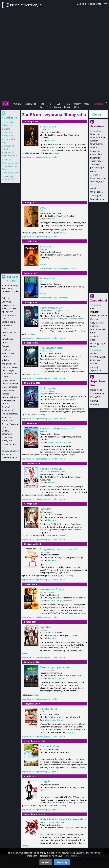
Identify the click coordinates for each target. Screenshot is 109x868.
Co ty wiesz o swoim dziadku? (58, 549)
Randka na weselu (51, 469)
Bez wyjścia (7, 302)
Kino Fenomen (97, 394)
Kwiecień (94, 319)
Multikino (95, 404)
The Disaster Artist (52, 348)
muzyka (60, 601)
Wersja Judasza (97, 199)
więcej (56, 153)
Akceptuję (62, 862)
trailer (55, 157)
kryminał (65, 319)
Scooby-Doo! (48, 278)
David (93, 188)
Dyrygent (6, 346)
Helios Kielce (96, 390)
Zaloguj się (82, 4)
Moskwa (94, 401)
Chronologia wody (99, 315)
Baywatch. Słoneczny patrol (57, 428)
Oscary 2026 (77, 105)
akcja (51, 442)
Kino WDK (95, 397)
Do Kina (42, 105)
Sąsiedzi (45, 627)
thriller (51, 219)
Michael (94, 353)
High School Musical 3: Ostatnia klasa (63, 819)
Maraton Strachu (10, 387)
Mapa (87, 104)
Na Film (49, 105)
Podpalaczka (48, 246)
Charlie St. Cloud (50, 746)
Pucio (93, 340)
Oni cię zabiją (96, 192)
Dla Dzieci (67, 105)
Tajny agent (96, 196)
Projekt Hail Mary (10, 414)
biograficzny (54, 319)
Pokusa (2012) (48, 709)
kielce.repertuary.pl (26, 5)
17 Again (45, 781)
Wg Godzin (57, 105)
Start (6, 104)
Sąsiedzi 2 (46, 509)
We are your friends (52, 589)
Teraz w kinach (12, 279)
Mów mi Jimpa (97, 181)
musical (73, 399)
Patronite (98, 104)
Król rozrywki (48, 388)
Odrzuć (46, 862)
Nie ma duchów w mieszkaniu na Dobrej (10, 166)
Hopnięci (8, 159)
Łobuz (93, 171)
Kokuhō (5, 360)
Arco (92, 308)
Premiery (17, 104)
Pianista (94, 336)
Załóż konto (95, 4)
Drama (93, 147)
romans (69, 601)
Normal (94, 363)
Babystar (95, 312)
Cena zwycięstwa (98, 178)
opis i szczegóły (43, 157)
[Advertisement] (54, 81)
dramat (52, 140)
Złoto (43, 208)
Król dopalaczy (11, 173)
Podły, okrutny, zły (51, 308)
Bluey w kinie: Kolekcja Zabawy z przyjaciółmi (10, 308)
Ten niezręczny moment (55, 667)
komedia (65, 359)
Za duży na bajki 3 (10, 451)
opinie (62, 338)
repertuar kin (28, 157)
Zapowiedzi (31, 104)
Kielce (97, 114)
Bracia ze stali (49, 126)
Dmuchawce (96, 134)
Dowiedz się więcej (73, 856)
